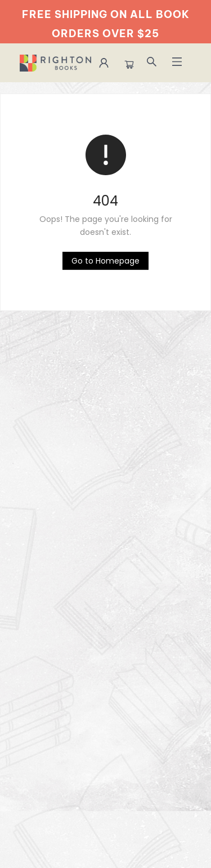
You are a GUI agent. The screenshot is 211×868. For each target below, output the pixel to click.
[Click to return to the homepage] (105, 261)
